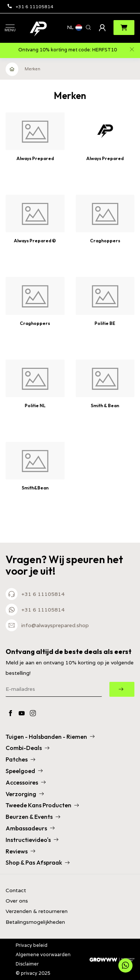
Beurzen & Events (33, 817)
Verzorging (25, 794)
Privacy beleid (32, 945)
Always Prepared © (35, 241)
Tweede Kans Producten (42, 805)
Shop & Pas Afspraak (38, 862)
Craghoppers (105, 241)
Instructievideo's (32, 840)
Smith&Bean (35, 488)
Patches (20, 759)
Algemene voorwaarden (43, 955)
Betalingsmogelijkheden (35, 922)
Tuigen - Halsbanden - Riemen (50, 737)
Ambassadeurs (30, 828)
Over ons (17, 901)
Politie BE (105, 323)
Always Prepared (35, 158)
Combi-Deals (27, 748)
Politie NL (35, 406)
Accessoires (26, 782)
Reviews (20, 851)
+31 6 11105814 (30, 7)
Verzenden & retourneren (37, 911)
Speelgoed (24, 771)
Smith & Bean (105, 406)
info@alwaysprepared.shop (55, 625)
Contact (16, 890)
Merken (32, 69)
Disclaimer (27, 964)
